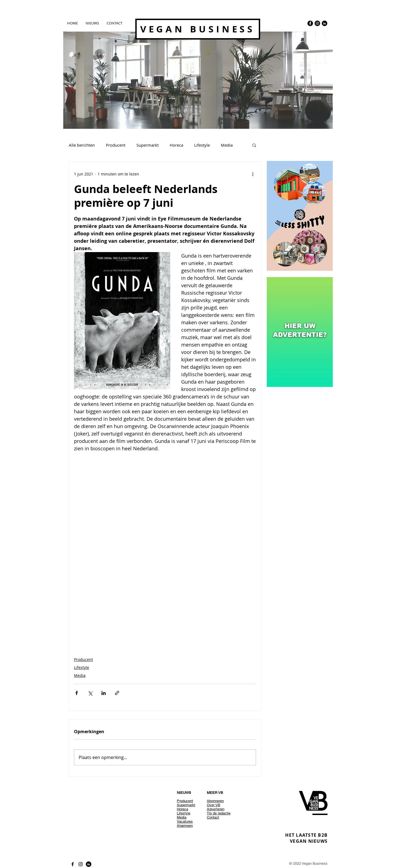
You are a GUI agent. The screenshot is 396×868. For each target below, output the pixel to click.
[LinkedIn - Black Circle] (324, 23)
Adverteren (216, 809)
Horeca (176, 145)
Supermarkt (148, 145)
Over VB (214, 805)
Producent (116, 145)
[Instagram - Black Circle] (317, 23)
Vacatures (185, 821)
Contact (213, 817)
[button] (254, 145)
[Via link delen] (117, 693)
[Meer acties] (253, 174)
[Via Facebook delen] (77, 693)
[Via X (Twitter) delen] (90, 693)
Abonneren (215, 801)
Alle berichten (82, 145)
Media (227, 145)
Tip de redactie (219, 813)
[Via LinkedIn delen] (104, 693)
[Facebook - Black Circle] (310, 23)
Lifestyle (202, 145)
